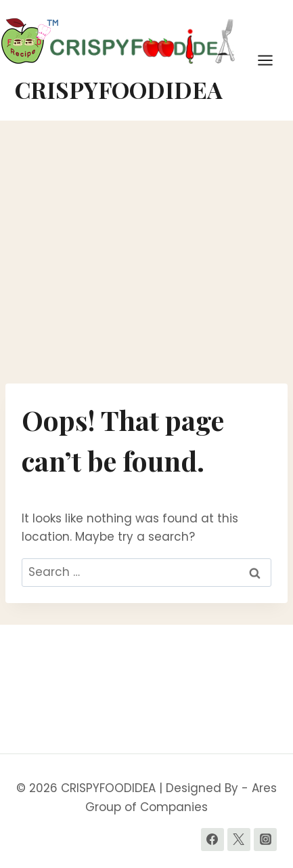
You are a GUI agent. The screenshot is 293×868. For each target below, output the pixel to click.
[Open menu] (272, 60)
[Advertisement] (146, 252)
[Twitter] (239, 840)
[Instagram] (265, 840)
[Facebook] (212, 840)
